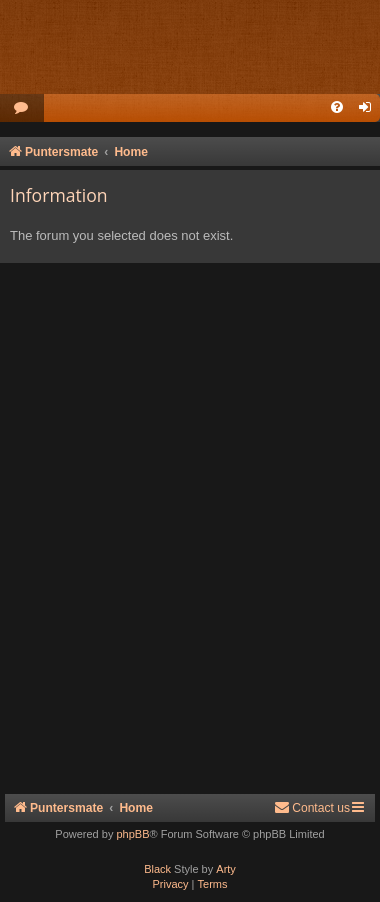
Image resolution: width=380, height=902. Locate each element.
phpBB (132, 834)
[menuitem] (22, 108)
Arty (226, 869)
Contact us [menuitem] (312, 807)
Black (157, 869)
